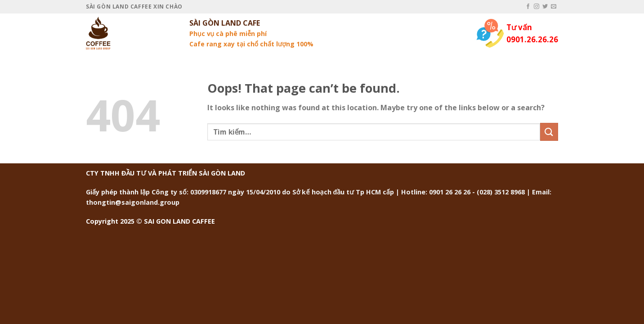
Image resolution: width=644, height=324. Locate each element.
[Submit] (549, 132)
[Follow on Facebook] (528, 7)
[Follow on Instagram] (537, 7)
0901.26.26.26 (532, 39)
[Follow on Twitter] (545, 7)
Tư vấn (519, 27)
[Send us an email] (554, 7)
